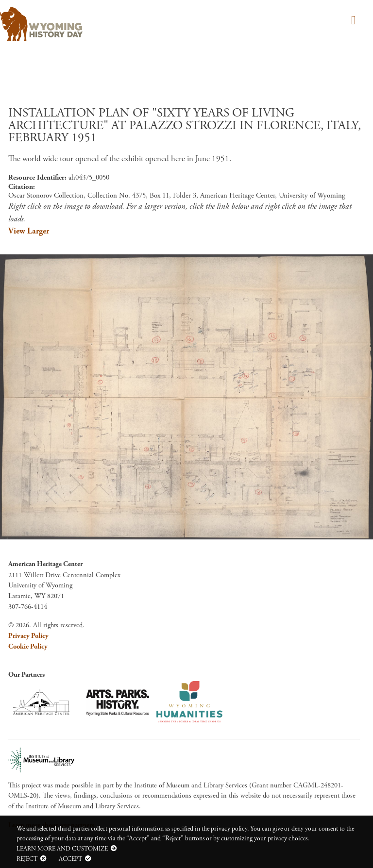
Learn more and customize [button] (62, 849)
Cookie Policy (28, 647)
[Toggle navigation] (352, 21)
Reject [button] (27, 859)
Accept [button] (70, 859)
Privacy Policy (28, 636)
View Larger (29, 231)
